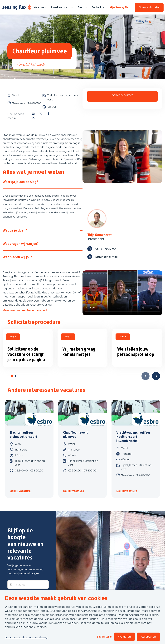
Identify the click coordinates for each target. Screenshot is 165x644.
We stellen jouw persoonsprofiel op (136, 352)
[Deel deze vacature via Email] (33, 114)
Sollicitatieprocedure (34, 322)
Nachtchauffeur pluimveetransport (24, 435)
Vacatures (40, 7)
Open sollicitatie (149, 7)
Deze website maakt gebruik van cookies (56, 598)
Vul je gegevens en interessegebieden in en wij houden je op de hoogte (25, 569)
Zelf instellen (105, 637)
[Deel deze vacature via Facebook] (49, 114)
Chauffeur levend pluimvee (76, 435)
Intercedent (96, 239)
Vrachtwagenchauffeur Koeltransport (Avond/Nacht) (133, 437)
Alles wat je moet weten (33, 172)
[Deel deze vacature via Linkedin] (33, 118)
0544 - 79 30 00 (102, 249)
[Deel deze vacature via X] (41, 114)
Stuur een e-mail (102, 257)
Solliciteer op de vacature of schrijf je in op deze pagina (26, 354)
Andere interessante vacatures (46, 390)
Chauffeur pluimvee (40, 51)
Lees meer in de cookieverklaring (26, 637)
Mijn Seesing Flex (120, 7)
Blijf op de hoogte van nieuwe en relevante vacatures (25, 544)
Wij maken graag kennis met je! (79, 352)
